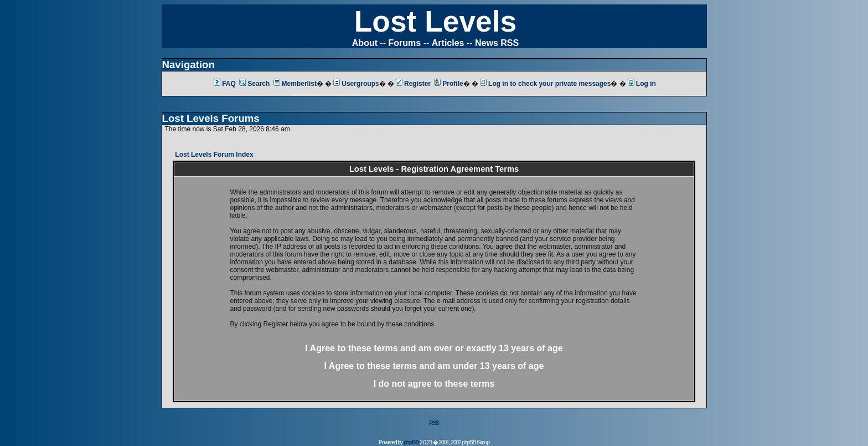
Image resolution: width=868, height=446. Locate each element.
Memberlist (295, 84)
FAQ (225, 84)
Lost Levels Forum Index (214, 155)
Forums (405, 43)
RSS (434, 423)
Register (413, 84)
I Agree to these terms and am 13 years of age (434, 366)
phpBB (411, 442)
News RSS (497, 43)
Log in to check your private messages (545, 84)
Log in (642, 84)
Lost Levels (435, 21)
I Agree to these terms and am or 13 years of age (434, 348)
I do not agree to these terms (434, 384)
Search (254, 84)
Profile (448, 84)
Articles (448, 43)
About (365, 43)
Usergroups (356, 84)
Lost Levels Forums (211, 118)
